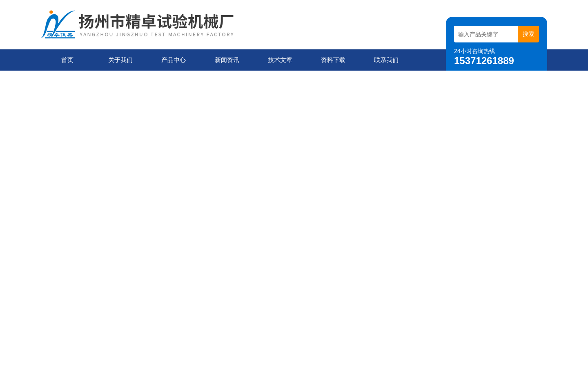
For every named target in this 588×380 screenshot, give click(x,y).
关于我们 (120, 60)
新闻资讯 (227, 60)
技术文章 (280, 60)
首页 (67, 60)
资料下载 (333, 60)
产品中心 (174, 60)
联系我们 (386, 60)
